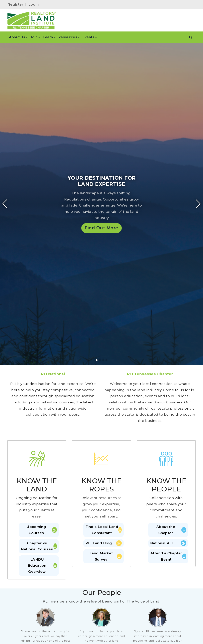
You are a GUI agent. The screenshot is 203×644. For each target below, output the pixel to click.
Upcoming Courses (42, 530)
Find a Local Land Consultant (104, 530)
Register (15, 4)
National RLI (168, 543)
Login (34, 4)
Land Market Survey (106, 556)
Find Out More (101, 228)
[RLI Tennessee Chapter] (32, 20)
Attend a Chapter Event (168, 556)
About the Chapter (171, 530)
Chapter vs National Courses (39, 546)
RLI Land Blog (103, 543)
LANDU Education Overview (42, 566)
